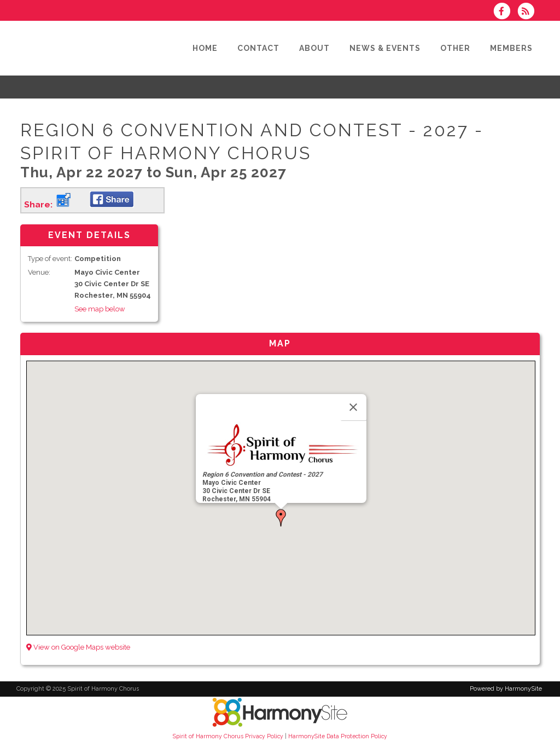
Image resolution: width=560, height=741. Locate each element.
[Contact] (260, 48)
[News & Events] (387, 48)
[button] (281, 518)
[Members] (513, 48)
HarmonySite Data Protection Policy (338, 736)
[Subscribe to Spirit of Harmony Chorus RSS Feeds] (529, 12)
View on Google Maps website (78, 647)
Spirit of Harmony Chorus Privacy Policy (228, 736)
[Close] (353, 407)
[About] (316, 48)
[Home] (207, 48)
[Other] (457, 48)
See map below (100, 309)
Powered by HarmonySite (506, 689)
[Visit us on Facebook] (505, 12)
